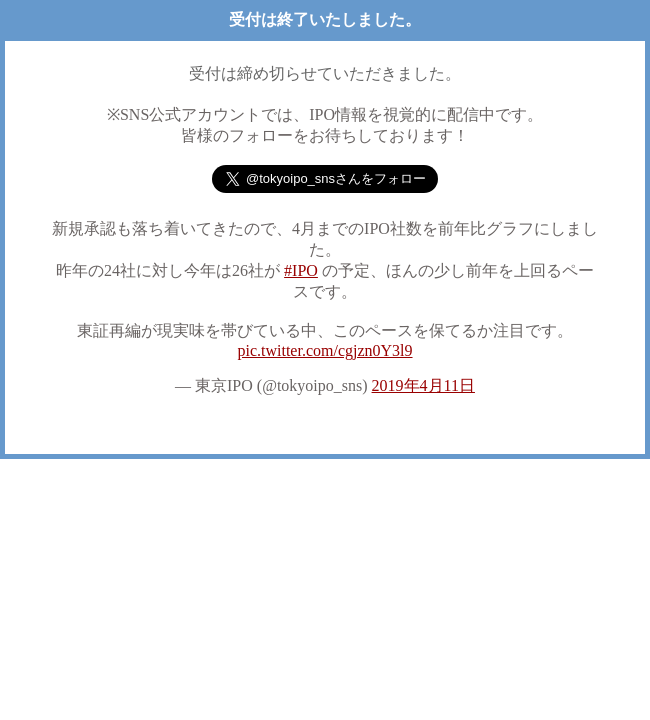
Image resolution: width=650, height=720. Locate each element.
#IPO (301, 270)
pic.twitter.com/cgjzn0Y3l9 (324, 350)
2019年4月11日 (423, 385)
